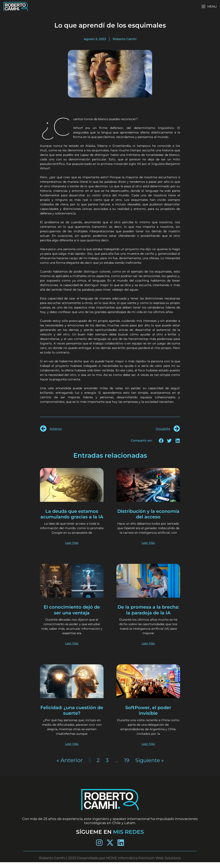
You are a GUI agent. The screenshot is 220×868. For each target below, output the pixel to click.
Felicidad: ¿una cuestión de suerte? (72, 716)
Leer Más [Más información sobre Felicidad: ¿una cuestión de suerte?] (72, 749)
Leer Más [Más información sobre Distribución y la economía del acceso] (148, 549)
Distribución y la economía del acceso (148, 514)
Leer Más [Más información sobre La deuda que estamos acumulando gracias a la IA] (72, 549)
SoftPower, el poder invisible (148, 716)
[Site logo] (16, 6)
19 (126, 766)
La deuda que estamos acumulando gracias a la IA (72, 517)
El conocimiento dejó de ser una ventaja (72, 616)
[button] (161, 441)
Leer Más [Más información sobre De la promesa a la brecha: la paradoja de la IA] (148, 649)
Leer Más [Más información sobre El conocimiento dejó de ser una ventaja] (72, 649)
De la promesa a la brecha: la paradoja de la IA (148, 616)
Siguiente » (149, 766)
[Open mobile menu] (209, 6)
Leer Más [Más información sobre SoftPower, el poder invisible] (148, 749)
